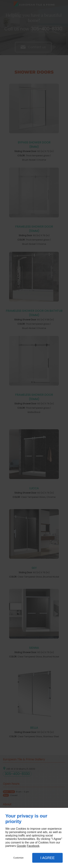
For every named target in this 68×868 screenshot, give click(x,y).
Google (21, 846)
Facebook (33, 846)
